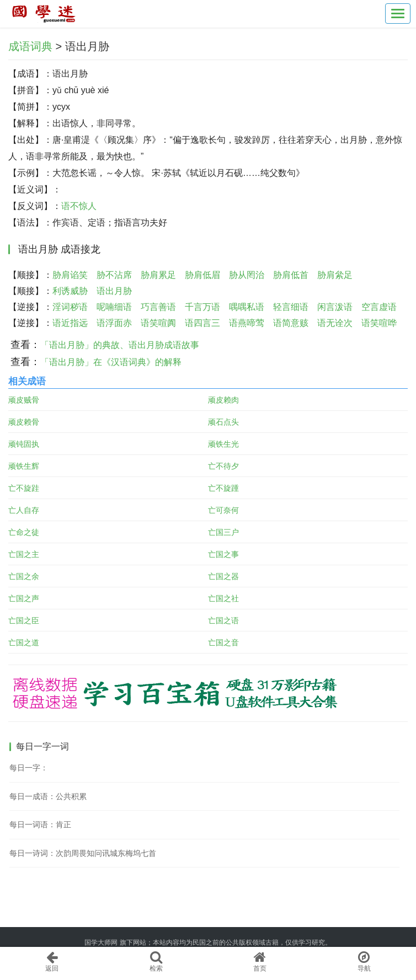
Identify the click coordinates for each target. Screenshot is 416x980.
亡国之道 (24, 642)
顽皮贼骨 (24, 400)
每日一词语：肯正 (40, 824)
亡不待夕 (223, 466)
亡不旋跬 (24, 488)
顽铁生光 (223, 444)
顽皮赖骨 (24, 422)
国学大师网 (101, 942)
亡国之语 (223, 620)
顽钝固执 (24, 444)
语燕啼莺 (247, 323)
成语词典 (30, 46)
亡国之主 (24, 554)
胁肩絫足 (335, 275)
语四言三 (202, 323)
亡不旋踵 (223, 488)
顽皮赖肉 (223, 400)
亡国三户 (223, 532)
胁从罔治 (247, 275)
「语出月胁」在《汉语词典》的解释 (111, 362)
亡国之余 (24, 576)
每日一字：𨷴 (29, 768)
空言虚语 (379, 307)
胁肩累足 (158, 275)
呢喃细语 (114, 307)
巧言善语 (158, 307)
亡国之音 (223, 642)
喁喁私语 (247, 307)
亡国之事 (223, 554)
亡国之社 (223, 598)
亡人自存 (24, 510)
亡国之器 (223, 576)
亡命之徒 (24, 532)
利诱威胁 (70, 291)
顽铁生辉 (24, 466)
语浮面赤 (114, 323)
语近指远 (70, 323)
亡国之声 (24, 598)
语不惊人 (79, 206)
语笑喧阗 (158, 323)
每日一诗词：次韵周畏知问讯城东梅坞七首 (83, 853)
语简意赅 (291, 323)
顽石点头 (223, 422)
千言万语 (202, 307)
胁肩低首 (291, 275)
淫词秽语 (70, 307)
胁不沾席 (114, 275)
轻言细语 (291, 307)
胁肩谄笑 (70, 275)
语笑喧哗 (379, 323)
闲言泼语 (335, 307)
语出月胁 (114, 291)
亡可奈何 (223, 510)
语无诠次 (335, 323)
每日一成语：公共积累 (48, 796)
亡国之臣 (24, 620)
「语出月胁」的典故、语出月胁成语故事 (120, 345)
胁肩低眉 (202, 275)
